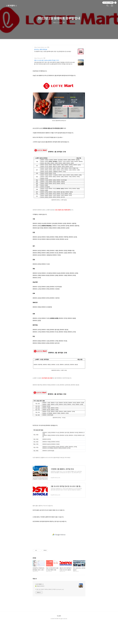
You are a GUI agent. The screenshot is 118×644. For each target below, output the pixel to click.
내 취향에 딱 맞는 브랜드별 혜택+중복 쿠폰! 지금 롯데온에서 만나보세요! (53, 51)
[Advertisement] (59, 79)
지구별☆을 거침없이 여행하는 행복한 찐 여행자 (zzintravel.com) (50, 610)
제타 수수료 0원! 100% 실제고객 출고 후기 (47, 60)
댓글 (35, 600)
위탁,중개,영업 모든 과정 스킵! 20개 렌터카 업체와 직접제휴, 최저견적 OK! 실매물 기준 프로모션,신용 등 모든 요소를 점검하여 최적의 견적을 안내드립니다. (54, 63)
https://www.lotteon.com (40, 47)
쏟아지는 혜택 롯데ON (41, 49)
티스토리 (59, 637)
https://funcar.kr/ (39, 58)
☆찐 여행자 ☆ (12, 6)
